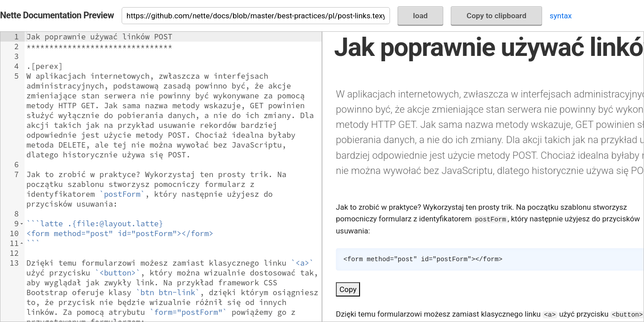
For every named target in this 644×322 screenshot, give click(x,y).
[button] (22, 224)
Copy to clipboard (496, 16)
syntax (561, 16)
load (421, 16)
